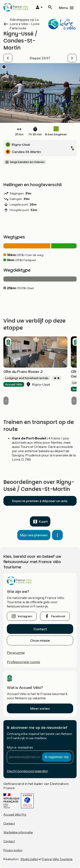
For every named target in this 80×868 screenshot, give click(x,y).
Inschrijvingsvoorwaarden (27, 771)
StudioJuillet (29, 859)
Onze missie (40, 640)
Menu (63, 8)
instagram (25, 616)
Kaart (43, 521)
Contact (40, 629)
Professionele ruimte (23, 662)
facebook (58, 616)
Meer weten (40, 708)
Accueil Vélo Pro (15, 814)
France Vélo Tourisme (57, 859)
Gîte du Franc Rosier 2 (23, 372)
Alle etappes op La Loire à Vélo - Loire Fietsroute (25, 24)
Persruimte (16, 653)
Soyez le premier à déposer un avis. (40, 501)
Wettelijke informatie (18, 832)
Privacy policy (13, 850)
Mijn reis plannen (34, 535)
